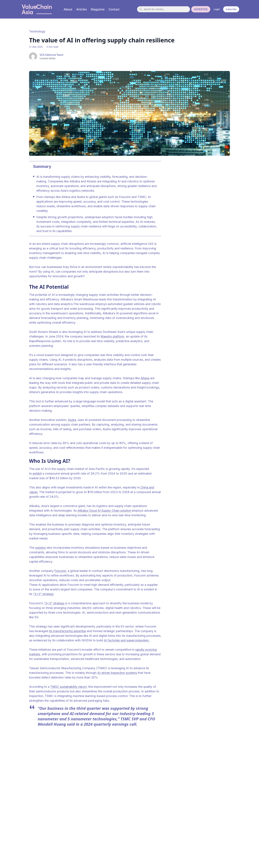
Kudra (72, 420)
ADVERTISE (201, 9)
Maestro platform (112, 336)
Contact (114, 9)
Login (217, 9)
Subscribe (231, 9)
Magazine (98, 9)
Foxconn (60, 571)
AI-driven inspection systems (117, 673)
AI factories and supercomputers (127, 640)
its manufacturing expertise (67, 631)
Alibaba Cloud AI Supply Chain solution (105, 511)
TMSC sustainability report (68, 687)
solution (41, 548)
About (68, 9)
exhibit (37, 473)
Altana (145, 378)
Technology (37, 31)
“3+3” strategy (43, 594)
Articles (82, 9)
